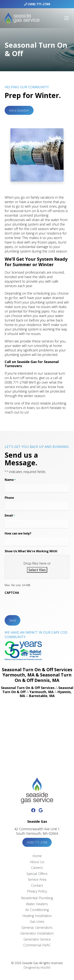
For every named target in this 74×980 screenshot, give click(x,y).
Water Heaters (37, 904)
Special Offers (37, 874)
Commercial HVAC (37, 945)
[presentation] (33, 604)
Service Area (37, 879)
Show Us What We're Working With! (31, 551)
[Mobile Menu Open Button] (67, 18)
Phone (9, 498)
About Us (37, 862)
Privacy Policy (37, 891)
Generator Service (37, 939)
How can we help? (18, 533)
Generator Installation (37, 933)
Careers (37, 868)
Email (10, 516)
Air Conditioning (37, 910)
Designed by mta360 (37, 967)
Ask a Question (19, 110)
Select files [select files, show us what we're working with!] (37, 570)
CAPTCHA (12, 593)
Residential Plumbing (37, 898)
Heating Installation (37, 916)
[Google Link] (41, 810)
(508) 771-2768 (37, 4)
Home (37, 856)
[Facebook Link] (33, 810)
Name (10, 480)
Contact (37, 885)
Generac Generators (37, 927)
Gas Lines (37, 921)
